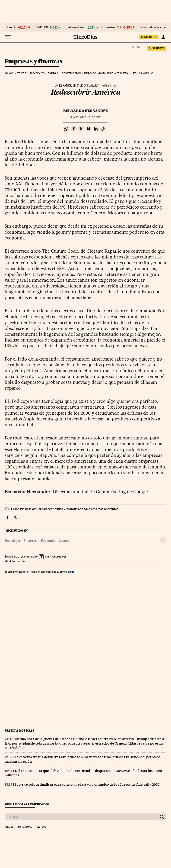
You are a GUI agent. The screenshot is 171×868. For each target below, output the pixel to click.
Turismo (123, 73)
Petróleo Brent (76, 27)
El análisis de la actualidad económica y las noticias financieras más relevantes (65, 509)
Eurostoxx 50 (112, 27)
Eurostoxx (25, 827)
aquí (71, 572)
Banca (9, 73)
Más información (16, 561)
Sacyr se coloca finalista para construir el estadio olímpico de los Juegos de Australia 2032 (87, 784)
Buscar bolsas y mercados (27, 804)
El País (136, 47)
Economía (48, 541)
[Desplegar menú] (8, 37)
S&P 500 (42, 27)
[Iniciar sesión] (163, 37)
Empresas (30, 541)
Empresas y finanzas (33, 62)
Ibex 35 (12, 27)
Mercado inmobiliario (99, 73)
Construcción (71, 73)
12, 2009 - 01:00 (85, 117)
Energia (53, 73)
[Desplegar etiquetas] (163, 540)
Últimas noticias (143, 73)
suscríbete (149, 37)
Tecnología (12, 541)
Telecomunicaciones (31, 73)
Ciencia (64, 541)
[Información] (115, 86)
